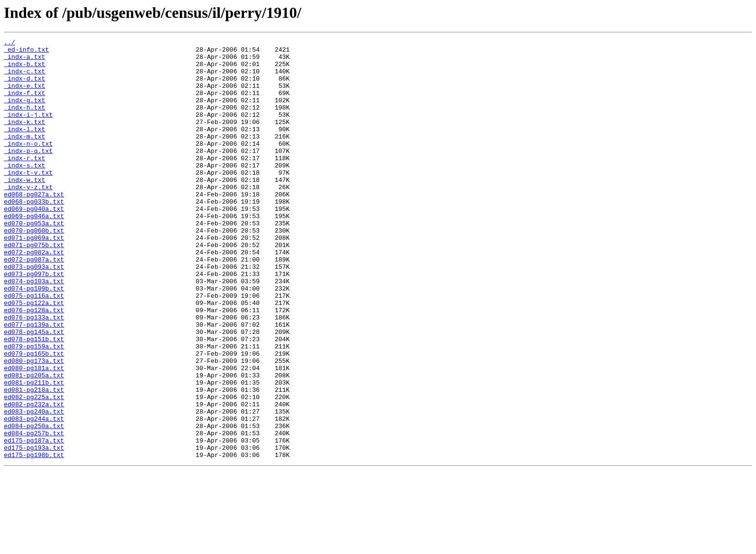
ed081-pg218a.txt (34, 460)
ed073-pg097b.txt (34, 321)
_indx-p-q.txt (28, 174)
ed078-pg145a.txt (34, 391)
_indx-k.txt (25, 139)
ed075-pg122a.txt (34, 356)
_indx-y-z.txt (28, 217)
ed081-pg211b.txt (34, 452)
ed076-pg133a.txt (34, 374)
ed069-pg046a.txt (34, 252)
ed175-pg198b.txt (34, 539)
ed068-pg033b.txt (34, 235)
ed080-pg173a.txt (34, 426)
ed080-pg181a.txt (34, 434)
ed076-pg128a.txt (34, 365)
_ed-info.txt (27, 52)
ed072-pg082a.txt (34, 295)
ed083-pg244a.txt (34, 495)
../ (9, 43)
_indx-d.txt (25, 87)
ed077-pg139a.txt (34, 382)
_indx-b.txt (25, 69)
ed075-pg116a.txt (34, 347)
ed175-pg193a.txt (34, 530)
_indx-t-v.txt (28, 200)
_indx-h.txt (25, 122)
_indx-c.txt (25, 78)
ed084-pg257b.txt (34, 512)
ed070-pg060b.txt (34, 269)
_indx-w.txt (25, 208)
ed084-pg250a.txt (34, 504)
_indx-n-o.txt (28, 165)
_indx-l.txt (25, 148)
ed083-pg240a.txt (34, 486)
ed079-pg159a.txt (34, 408)
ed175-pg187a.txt (34, 521)
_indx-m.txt (25, 156)
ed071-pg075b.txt (34, 287)
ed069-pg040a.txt (34, 243)
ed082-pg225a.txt (34, 469)
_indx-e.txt (25, 96)
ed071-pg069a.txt (34, 278)
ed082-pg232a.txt (34, 478)
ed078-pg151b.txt (34, 400)
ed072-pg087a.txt (34, 304)
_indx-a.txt (25, 61)
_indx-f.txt (25, 104)
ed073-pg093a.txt (34, 313)
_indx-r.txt (25, 182)
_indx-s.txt (25, 191)
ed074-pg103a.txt (34, 330)
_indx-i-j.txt (28, 130)
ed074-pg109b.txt (34, 339)
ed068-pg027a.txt (34, 226)
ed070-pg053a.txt (34, 261)
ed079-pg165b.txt (34, 417)
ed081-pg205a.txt (34, 443)
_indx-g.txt (25, 113)
